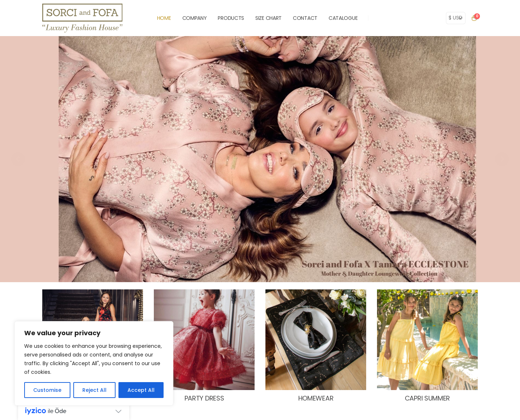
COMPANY (195, 18)
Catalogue (343, 18)
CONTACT (305, 18)
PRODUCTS (231, 18)
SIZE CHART (268, 18)
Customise (47, 390)
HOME (164, 18)
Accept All (141, 390)
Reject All (94, 390)
